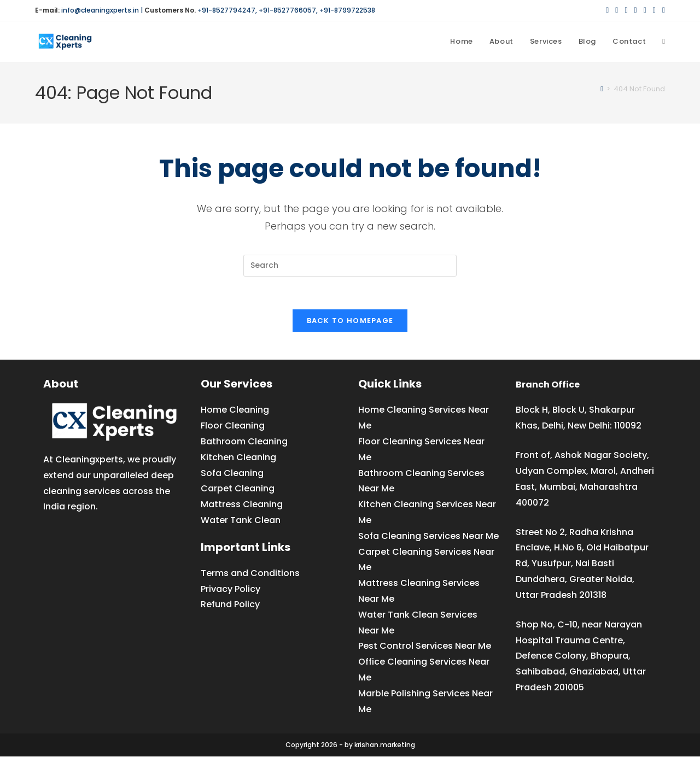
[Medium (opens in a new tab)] (662, 10)
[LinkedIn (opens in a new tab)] (645, 10)
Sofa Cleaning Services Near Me (428, 536)
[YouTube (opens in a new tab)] (654, 10)
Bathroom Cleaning (244, 441)
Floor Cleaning (233, 426)
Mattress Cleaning (242, 504)
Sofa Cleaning (232, 473)
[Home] (602, 89)
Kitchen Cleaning (238, 457)
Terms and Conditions (250, 573)
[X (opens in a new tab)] (607, 10)
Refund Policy (230, 605)
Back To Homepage (350, 321)
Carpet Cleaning (238, 489)
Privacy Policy (231, 589)
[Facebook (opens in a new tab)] (617, 10)
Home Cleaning (235, 410)
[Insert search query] (350, 266)
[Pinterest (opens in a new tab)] (626, 10)
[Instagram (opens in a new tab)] (636, 10)
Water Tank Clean (241, 520)
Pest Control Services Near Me (425, 646)
